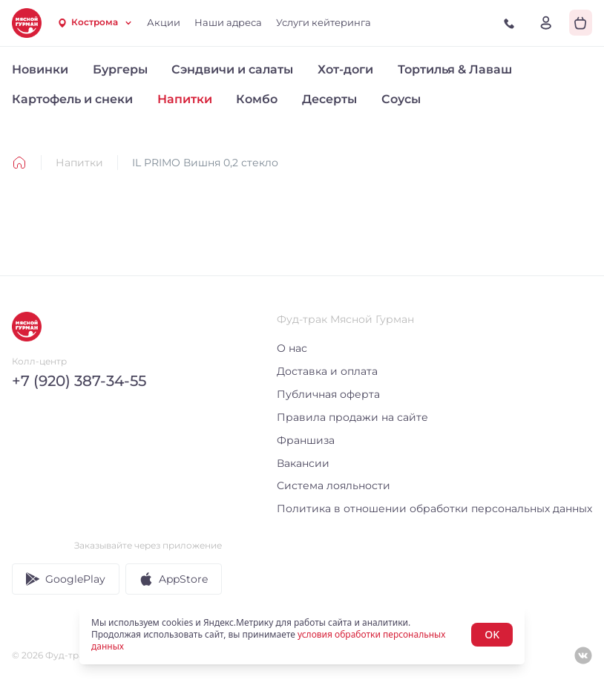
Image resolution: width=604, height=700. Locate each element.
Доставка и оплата (327, 371)
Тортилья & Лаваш (455, 69)
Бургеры (120, 69)
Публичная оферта (328, 394)
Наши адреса (228, 22)
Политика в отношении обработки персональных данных (434, 508)
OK (492, 634)
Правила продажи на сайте (352, 417)
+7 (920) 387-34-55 (79, 381)
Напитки (185, 99)
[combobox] (95, 23)
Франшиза (306, 440)
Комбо (257, 99)
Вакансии (303, 463)
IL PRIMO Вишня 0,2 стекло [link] (205, 163)
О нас (292, 348)
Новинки (40, 69)
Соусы (401, 99)
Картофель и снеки (72, 99)
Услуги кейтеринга (324, 22)
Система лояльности (334, 485)
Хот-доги (345, 69)
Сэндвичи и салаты (232, 69)
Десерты (329, 99)
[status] (302, 635)
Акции (164, 22)
